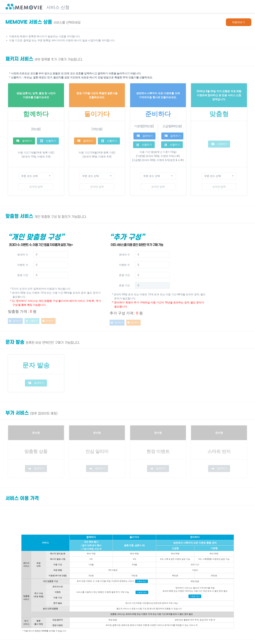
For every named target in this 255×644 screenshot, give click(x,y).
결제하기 (24, 141)
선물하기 (48, 141)
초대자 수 (23, 255)
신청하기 (219, 144)
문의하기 (48, 321)
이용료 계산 (142, 581)
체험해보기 (239, 22)
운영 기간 (23, 275)
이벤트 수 (23, 265)
